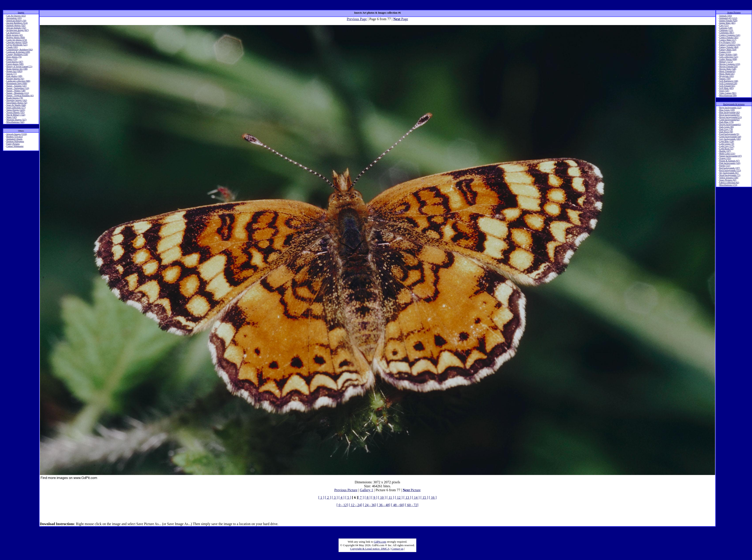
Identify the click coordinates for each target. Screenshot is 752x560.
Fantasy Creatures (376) (730, 45)
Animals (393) (725, 16)
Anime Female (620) (728, 21)
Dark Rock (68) (726, 132)
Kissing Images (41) (15, 79)
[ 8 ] (368, 497)
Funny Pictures (13, 144)
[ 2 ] (328, 497)
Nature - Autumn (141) (16, 86)
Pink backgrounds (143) (730, 163)
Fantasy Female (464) (729, 47)
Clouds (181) (12, 47)
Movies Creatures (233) (730, 64)
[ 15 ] (424, 497)
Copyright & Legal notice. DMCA (370, 549)
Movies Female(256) (728, 66)
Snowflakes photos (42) (17, 103)
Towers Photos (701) (15, 112)
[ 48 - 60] (398, 505)
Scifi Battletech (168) (729, 81)
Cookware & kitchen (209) (18, 52)
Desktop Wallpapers (15, 141)
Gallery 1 (366, 490)
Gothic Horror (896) (728, 59)
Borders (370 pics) (15, 137)
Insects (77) (12, 74)
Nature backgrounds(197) (730, 156)
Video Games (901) (728, 93)
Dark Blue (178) (727, 122)
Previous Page (357, 19)
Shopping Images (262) (17, 100)
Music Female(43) (727, 71)
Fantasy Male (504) (728, 50)
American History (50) (16, 21)
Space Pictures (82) (728, 180)
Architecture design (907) (17, 30)
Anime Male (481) (727, 23)
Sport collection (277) (16, 108)
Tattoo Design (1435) (16, 110)
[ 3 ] (335, 497)
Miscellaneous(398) (728, 95)
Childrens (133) (726, 30)
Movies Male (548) (728, 69)
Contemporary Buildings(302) (20, 50)
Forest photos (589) (15, 64)
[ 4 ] (341, 497)
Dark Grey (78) (726, 129)
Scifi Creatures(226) (728, 83)
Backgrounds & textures (734, 104)
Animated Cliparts (14, 139)
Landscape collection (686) (18, 81)
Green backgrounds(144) (730, 137)
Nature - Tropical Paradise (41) (20, 95)
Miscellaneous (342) (15, 122)
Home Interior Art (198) (17, 69)
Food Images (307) (15, 62)
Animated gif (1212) (728, 18)
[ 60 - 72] (412, 505)
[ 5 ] (348, 497)
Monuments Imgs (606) (17, 83)
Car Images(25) (13, 33)
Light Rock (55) (726, 149)
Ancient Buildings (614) (17, 23)
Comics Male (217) (728, 40)
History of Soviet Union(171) (19, 66)
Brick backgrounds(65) (729, 115)
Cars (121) (724, 25)
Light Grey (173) (727, 146)
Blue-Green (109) (727, 110)
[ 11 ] (390, 497)
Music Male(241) (727, 74)
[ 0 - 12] (342, 505)
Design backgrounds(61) (730, 124)
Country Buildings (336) (17, 54)
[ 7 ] (361, 497)
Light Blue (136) (727, 141)
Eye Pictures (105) (727, 42)
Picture (412, 490)
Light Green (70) (727, 144)
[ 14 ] (416, 497)
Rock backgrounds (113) (730, 170)
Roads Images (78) (15, 98)
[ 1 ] (321, 497)
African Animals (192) (16, 28)
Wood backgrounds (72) (730, 175)
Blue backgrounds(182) (730, 112)
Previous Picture (346, 490)
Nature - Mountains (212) (18, 93)
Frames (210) (725, 52)
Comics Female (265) (729, 37)
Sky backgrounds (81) (729, 173)
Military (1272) (726, 62)
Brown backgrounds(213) (730, 117)
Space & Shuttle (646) (16, 105)
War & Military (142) (16, 115)
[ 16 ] (433, 497)
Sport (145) (724, 91)
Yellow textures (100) (729, 178)
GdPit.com (380, 542)
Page (401, 19)
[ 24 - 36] (370, 505)
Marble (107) (725, 151)
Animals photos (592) (16, 25)
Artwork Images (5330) (16, 134)
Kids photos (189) (14, 76)
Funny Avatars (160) (728, 54)
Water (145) (12, 117)
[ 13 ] (407, 497)
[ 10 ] (382, 497)
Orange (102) (725, 158)
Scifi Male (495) (727, 88)
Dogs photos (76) (14, 57)
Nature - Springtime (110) (18, 88)
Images (21, 12)
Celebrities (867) (727, 33)
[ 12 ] (399, 497)
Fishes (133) (12, 59)
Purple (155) (725, 166)
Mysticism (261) (727, 76)
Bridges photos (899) (16, 37)
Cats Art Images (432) (16, 16)
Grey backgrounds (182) (730, 139)
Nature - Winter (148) (16, 91)
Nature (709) (725, 79)
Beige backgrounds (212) (730, 108)
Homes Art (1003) (14, 71)
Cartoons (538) (726, 28)
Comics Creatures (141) (730, 35)
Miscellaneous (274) (728, 185)
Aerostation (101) (14, 18)
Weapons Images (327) (16, 120)
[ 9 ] (374, 497)
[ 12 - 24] (355, 505)
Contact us (397, 549)
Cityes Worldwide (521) (17, 45)
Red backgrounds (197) (730, 168)
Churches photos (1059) (17, 42)
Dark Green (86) (727, 127)
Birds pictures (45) (15, 35)
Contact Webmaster (15, 146)
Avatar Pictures (734, 12)
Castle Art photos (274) (17, 40)
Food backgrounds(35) (729, 134)
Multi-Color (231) (727, 153)
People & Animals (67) (729, 161)
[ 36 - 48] (384, 505)
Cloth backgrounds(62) (729, 120)
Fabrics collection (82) (729, 182)
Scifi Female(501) (727, 86)
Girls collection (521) (729, 57)
